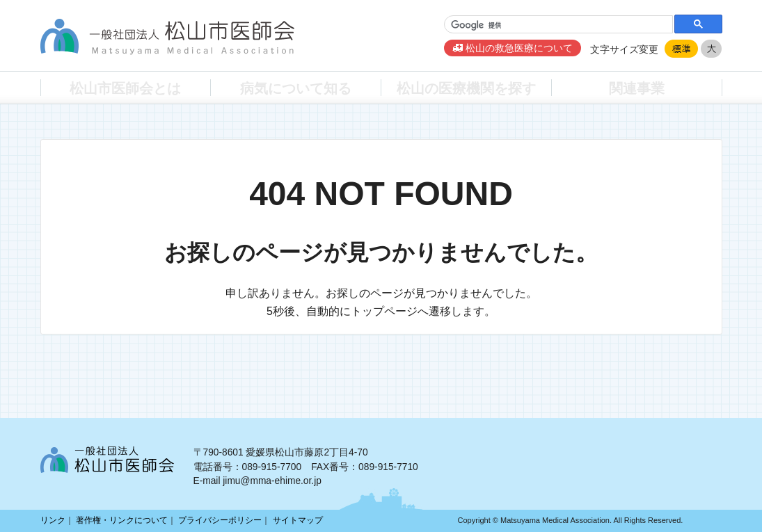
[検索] (557, 25)
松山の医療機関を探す (466, 87)
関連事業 (637, 87)
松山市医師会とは (125, 87)
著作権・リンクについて (122, 520)
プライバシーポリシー (220, 520)
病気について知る (296, 87)
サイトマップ (298, 520)
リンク (53, 520)
